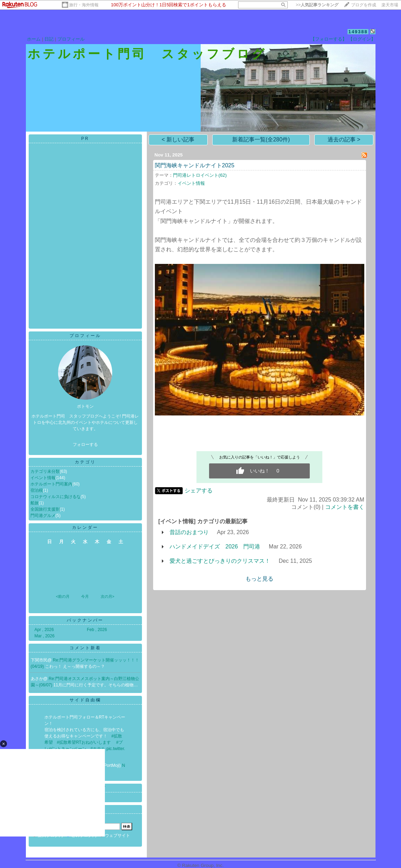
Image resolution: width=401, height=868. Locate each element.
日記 (49, 39)
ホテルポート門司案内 (51, 484)
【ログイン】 (362, 39)
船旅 (35, 503)
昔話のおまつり (189, 532)
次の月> (108, 596)
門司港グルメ (43, 516)
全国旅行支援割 (45, 509)
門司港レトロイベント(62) (200, 175)
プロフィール (71, 39)
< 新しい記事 (178, 139)
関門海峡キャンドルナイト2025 (195, 165)
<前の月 (63, 596)
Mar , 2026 (45, 636)
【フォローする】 (329, 39)
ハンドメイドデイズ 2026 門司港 (215, 547)
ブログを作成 (364, 5)
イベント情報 (43, 478)
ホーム (34, 39)
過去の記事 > (344, 139)
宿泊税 (37, 490)
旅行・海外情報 (84, 5)
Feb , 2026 (97, 630)
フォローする (85, 444)
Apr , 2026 (44, 630)
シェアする (199, 491)
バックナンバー (85, 620)
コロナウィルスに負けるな (56, 497)
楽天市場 (390, 5)
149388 (358, 32)
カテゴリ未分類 (45, 471)
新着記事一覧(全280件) (261, 139)
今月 (85, 596)
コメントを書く (345, 507)
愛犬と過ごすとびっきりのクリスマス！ (220, 561)
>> (317, 5)
